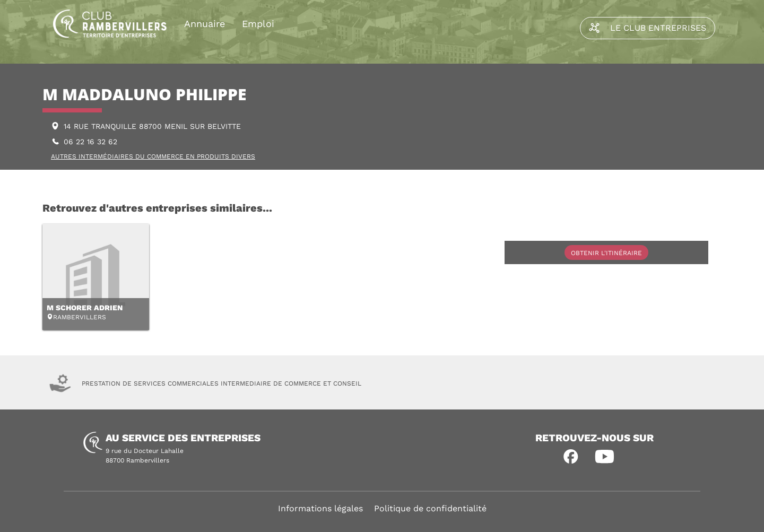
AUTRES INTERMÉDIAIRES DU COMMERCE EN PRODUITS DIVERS (153, 156)
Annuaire (205, 24)
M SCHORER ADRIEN (85, 308)
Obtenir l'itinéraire (606, 253)
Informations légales (320, 508)
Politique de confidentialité (430, 508)
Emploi (258, 24)
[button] (571, 457)
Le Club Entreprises (648, 28)
